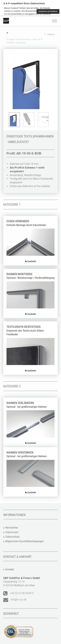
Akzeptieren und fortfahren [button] (48, 11)
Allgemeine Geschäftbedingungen (25, 541)
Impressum (12, 532)
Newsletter (12, 528)
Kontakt (10, 569)
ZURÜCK (50, 34)
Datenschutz (13, 537)
